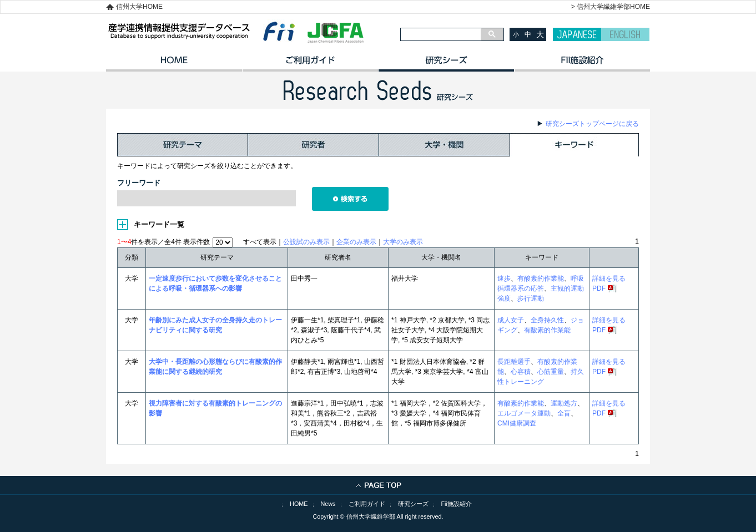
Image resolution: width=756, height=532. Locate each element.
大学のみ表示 (403, 242)
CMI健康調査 (517, 423)
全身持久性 (547, 320)
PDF (599, 288)
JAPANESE (577, 34)
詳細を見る (609, 278)
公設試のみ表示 (306, 242)
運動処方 (564, 403)
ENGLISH (625, 34)
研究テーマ (183, 145)
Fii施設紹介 (457, 504)
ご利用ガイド (310, 64)
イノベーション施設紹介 (582, 64)
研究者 (314, 145)
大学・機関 (445, 145)
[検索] (441, 34)
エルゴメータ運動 (524, 413)
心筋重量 (551, 372)
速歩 (504, 278)
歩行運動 (531, 298)
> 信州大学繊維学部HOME (611, 7)
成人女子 (511, 320)
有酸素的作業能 (541, 278)
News (328, 504)
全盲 (564, 413)
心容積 (521, 372)
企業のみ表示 (356, 242)
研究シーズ (446, 64)
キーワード (574, 145)
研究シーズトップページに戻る (592, 124)
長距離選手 (514, 362)
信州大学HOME (139, 7)
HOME (174, 64)
